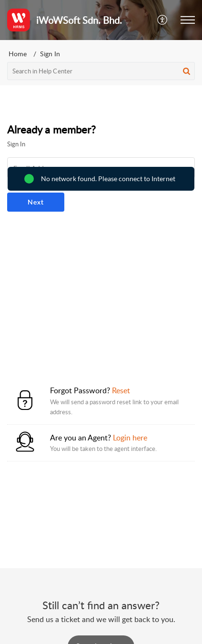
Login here (130, 438)
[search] (101, 71)
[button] (163, 20)
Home (18, 54)
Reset (121, 390)
